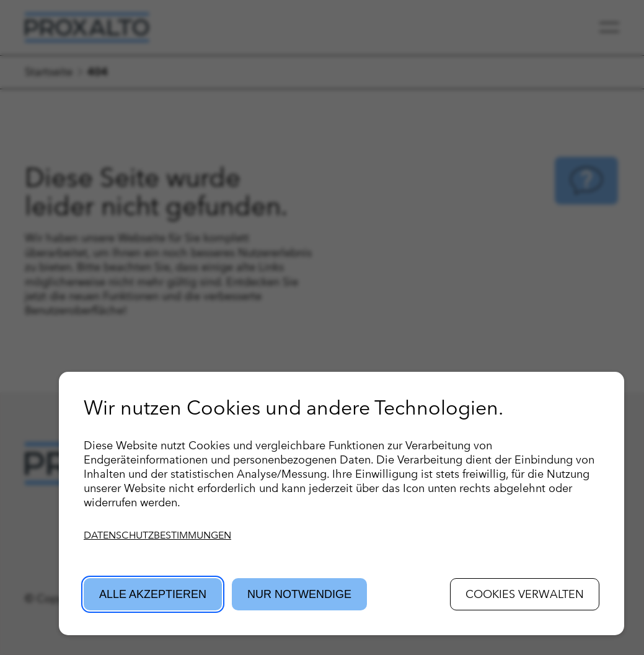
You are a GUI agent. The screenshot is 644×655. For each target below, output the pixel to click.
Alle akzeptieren (153, 594)
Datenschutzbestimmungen (157, 535)
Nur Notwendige (299, 594)
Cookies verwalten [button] (525, 594)
